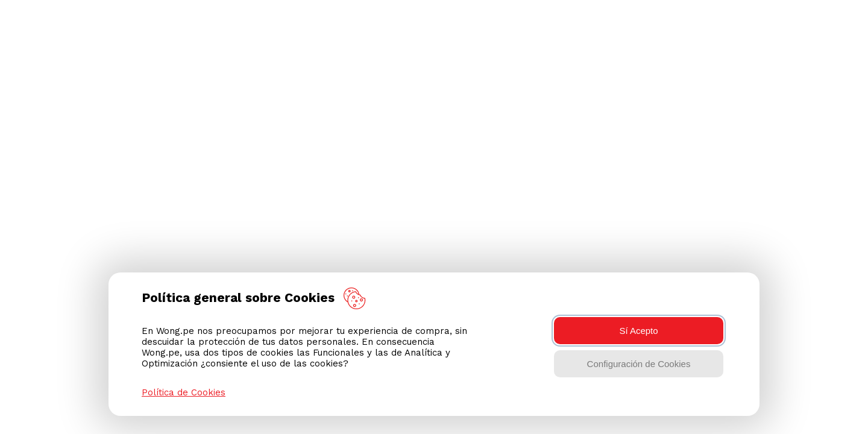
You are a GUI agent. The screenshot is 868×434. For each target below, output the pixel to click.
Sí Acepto (638, 331)
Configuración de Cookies (639, 364)
